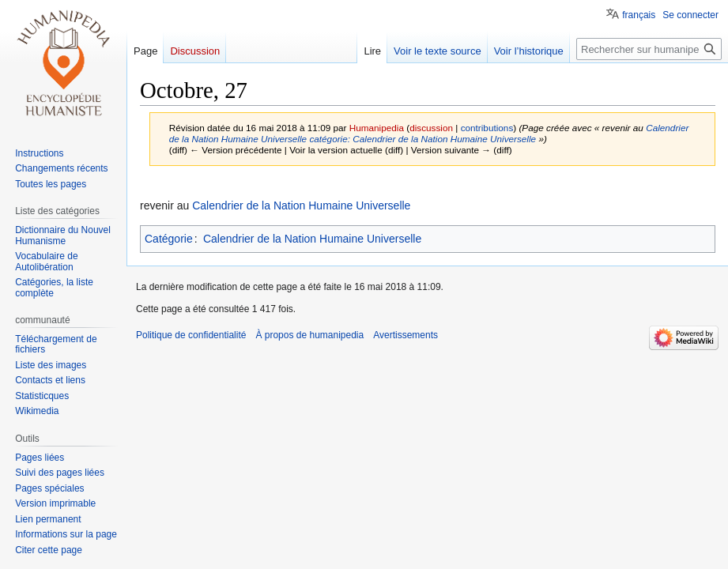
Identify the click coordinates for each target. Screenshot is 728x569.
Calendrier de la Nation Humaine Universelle (301, 205)
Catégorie (169, 239)
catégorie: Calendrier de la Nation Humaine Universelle (422, 139)
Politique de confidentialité (191, 335)
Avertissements (405, 335)
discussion (431, 128)
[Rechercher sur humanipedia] (649, 49)
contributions (487, 128)
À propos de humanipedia (309, 335)
